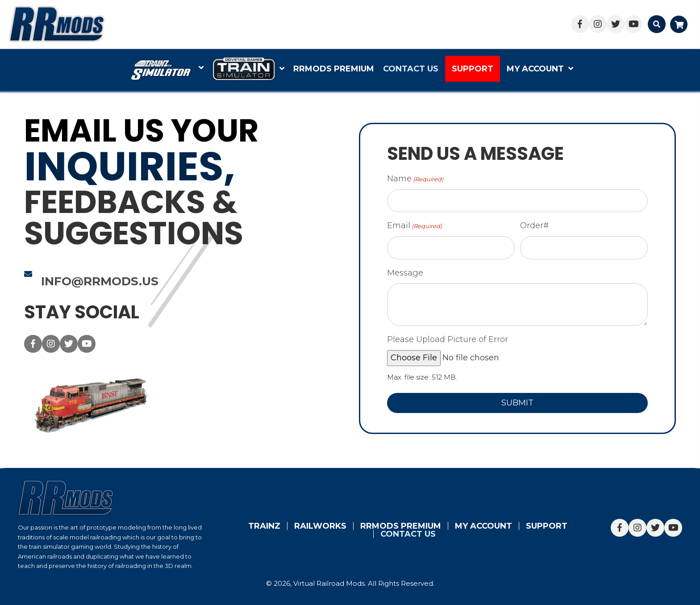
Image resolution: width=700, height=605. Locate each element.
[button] (580, 24)
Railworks (320, 526)
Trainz (264, 526)
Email (417, 226)
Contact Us (408, 534)
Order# (537, 225)
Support (547, 526)
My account (483, 526)
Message (408, 273)
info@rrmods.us (97, 281)
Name (418, 179)
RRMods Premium (401, 526)
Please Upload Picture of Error (450, 339)
